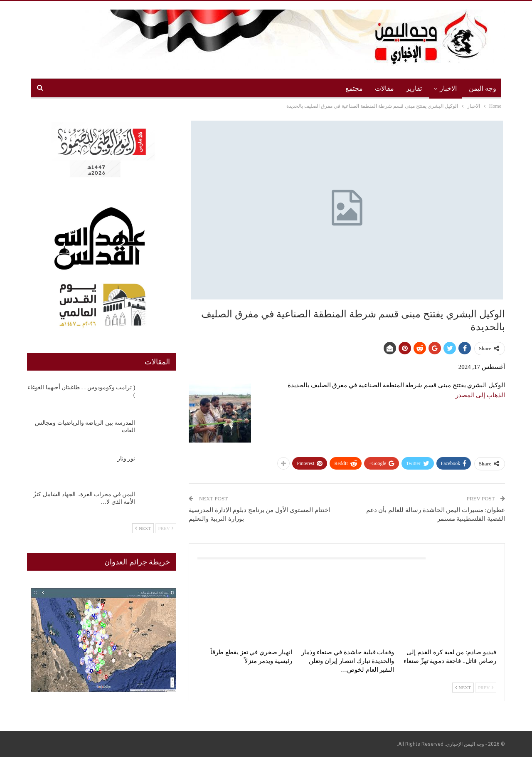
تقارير (414, 88)
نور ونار (126, 459)
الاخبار (448, 88)
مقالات (384, 88)
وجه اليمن (483, 88)
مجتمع (354, 88)
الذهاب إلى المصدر (480, 395)
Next (463, 688)
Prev (486, 688)
